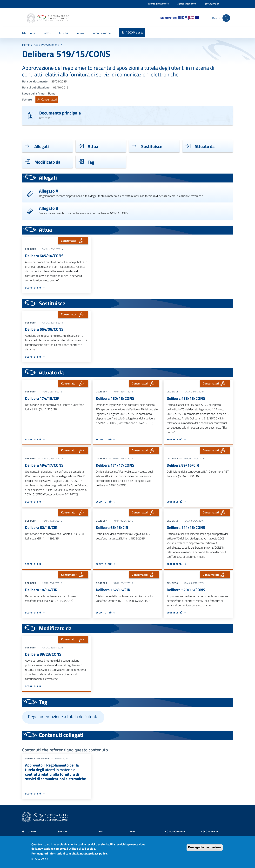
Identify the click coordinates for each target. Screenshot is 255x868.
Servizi (134, 831)
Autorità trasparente (158, 4)
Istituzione (29, 831)
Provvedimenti (212, 4)
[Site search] (226, 18)
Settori (63, 831)
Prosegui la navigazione (205, 847)
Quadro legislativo (186, 4)
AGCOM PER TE (210, 831)
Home (26, 45)
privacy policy (40, 858)
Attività (99, 831)
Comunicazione (175, 831)
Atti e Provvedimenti (47, 45)
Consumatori (47, 99)
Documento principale (60, 113)
